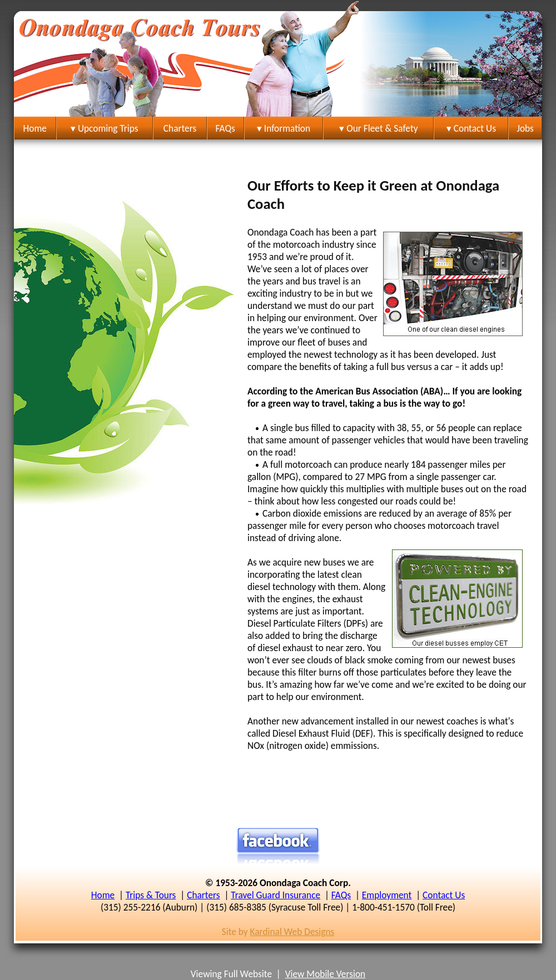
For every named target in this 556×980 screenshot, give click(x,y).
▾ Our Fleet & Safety (378, 128)
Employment (387, 895)
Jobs (525, 128)
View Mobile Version (326, 974)
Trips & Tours (151, 895)
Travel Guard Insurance (275, 895)
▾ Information (284, 128)
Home (35, 128)
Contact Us (444, 895)
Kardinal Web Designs (292, 932)
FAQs (225, 128)
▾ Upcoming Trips (105, 128)
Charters (180, 128)
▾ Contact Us (471, 128)
